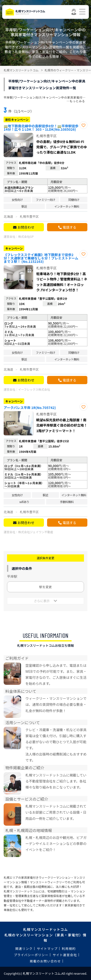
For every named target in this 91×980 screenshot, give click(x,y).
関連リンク (24, 949)
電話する (69, 227)
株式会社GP (26, 236)
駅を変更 (45, 587)
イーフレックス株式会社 (34, 389)
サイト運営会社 (65, 955)
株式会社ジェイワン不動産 (36, 532)
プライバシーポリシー (31, 955)
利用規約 (69, 949)
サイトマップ (47, 949)
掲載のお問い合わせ (45, 961)
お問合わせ (26, 227)
